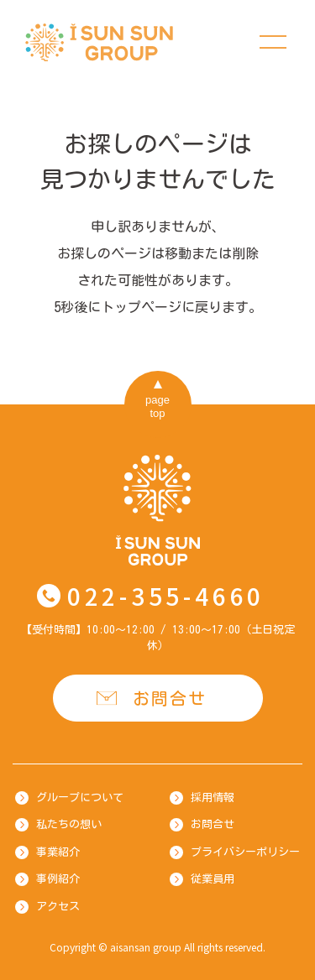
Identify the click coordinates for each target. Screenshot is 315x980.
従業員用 (213, 879)
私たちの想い (69, 824)
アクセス (58, 907)
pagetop (157, 407)
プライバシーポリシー (245, 852)
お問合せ (170, 698)
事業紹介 (58, 852)
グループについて (80, 798)
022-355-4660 (166, 596)
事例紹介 (58, 879)
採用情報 (213, 798)
